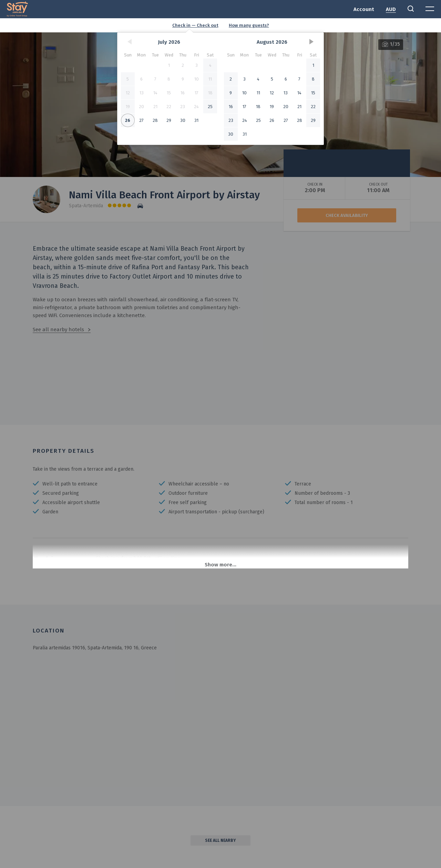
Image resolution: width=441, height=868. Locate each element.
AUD (391, 9)
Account (364, 9)
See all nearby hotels (58, 330)
